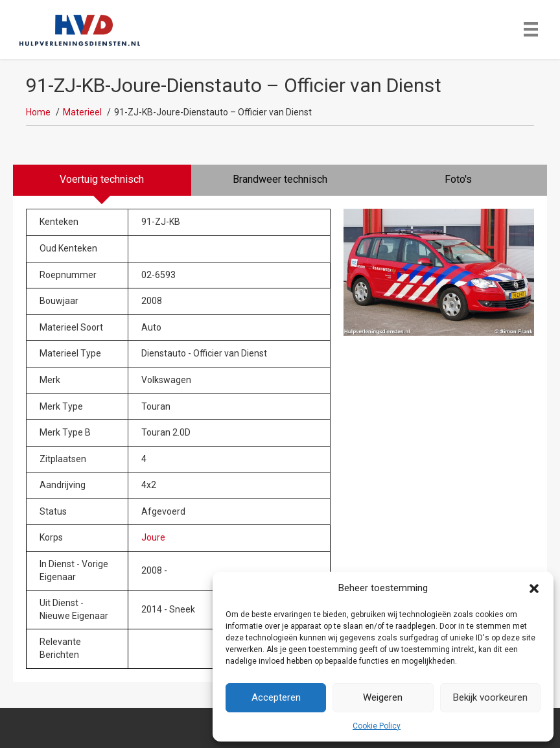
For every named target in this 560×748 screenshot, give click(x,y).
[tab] (102, 180)
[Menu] (531, 29)
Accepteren (276, 697)
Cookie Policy (377, 726)
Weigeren (383, 697)
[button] (534, 589)
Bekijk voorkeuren (490, 697)
